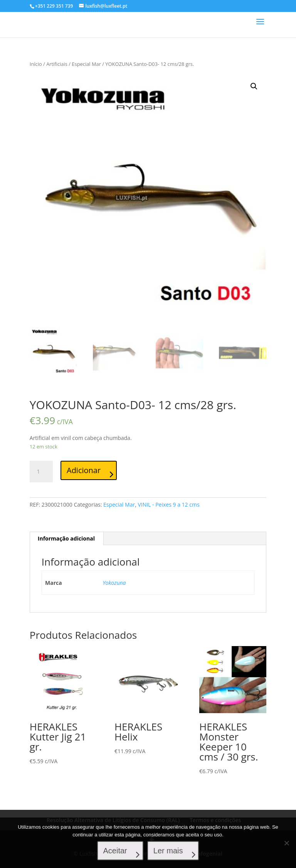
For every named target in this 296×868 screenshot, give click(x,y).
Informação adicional (66, 538)
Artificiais (57, 64)
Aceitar (115, 851)
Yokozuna (114, 583)
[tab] (66, 539)
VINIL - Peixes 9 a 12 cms (168, 505)
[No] (286, 843)
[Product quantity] (41, 472)
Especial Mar (86, 64)
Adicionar (84, 470)
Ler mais (168, 851)
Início (36, 64)
